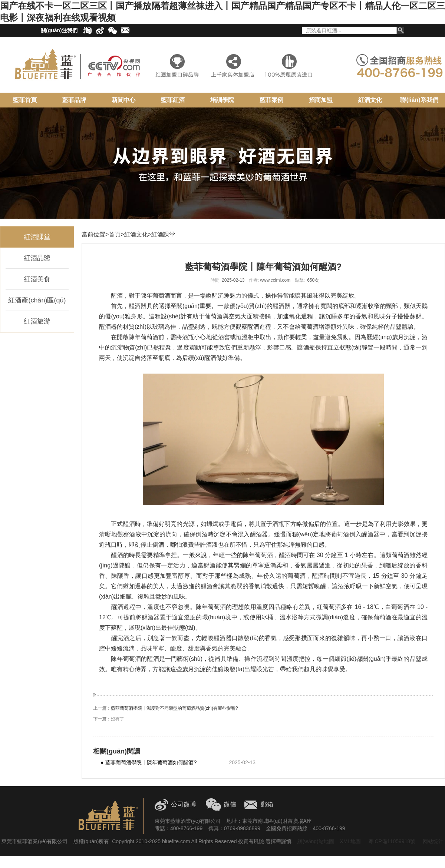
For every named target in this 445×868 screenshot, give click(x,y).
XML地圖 (350, 841)
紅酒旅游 (37, 321)
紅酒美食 (37, 279)
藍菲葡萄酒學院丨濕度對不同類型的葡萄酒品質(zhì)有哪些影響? (174, 708)
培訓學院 (222, 100)
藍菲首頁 (25, 100)
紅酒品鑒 (37, 258)
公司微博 (184, 804)
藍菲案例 (271, 100)
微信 (230, 804)
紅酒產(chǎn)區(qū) (37, 300)
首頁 (115, 234)
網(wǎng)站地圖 (316, 841)
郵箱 (267, 804)
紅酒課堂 (37, 237)
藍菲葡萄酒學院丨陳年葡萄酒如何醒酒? (149, 762)
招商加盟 (321, 100)
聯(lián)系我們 (419, 100)
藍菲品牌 (74, 100)
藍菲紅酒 (173, 100)
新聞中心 (123, 100)
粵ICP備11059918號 (391, 841)
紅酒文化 (370, 100)
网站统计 (433, 841)
